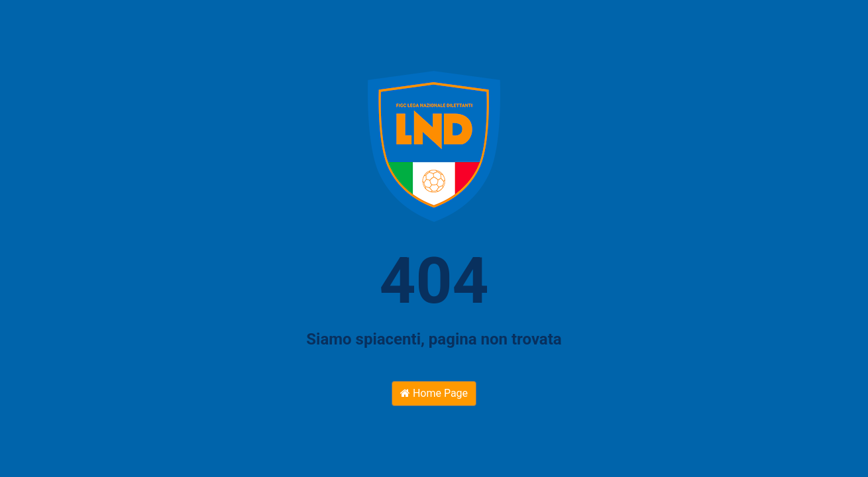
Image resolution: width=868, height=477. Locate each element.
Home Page (434, 393)
